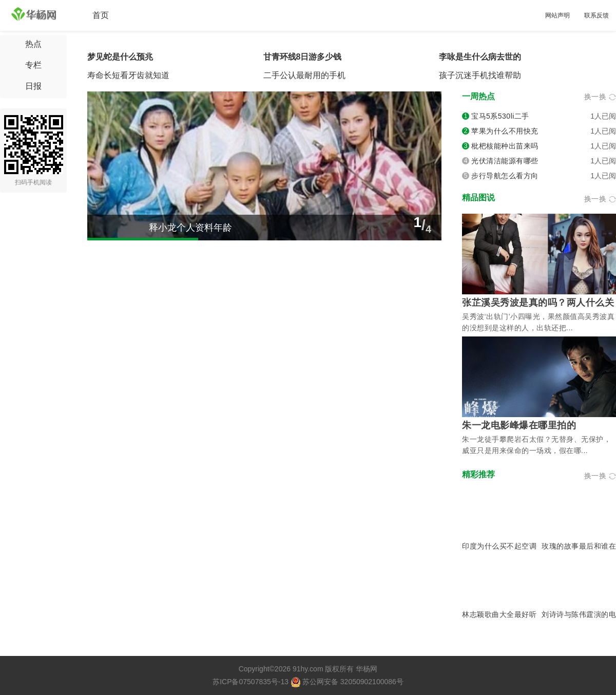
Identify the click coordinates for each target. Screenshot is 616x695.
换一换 (600, 97)
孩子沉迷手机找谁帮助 (480, 75)
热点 (33, 44)
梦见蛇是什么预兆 (120, 57)
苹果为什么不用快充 (505, 131)
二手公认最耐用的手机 (304, 75)
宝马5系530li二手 (500, 116)
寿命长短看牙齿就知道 (128, 75)
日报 (33, 86)
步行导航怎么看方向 (505, 176)
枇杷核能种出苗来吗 (505, 146)
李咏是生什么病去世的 (480, 57)
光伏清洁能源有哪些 (505, 161)
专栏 (33, 65)
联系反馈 (596, 15)
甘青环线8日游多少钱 (303, 57)
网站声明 (557, 15)
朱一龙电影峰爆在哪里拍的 (519, 425)
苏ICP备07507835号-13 (251, 682)
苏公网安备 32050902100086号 (347, 682)
